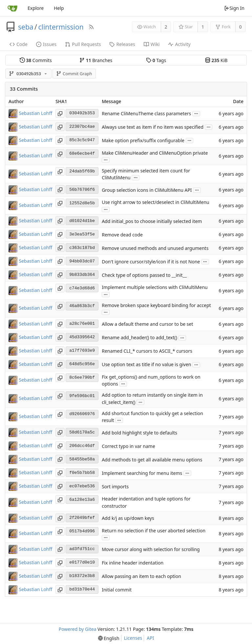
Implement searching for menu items (142, 473)
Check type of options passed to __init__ (144, 275)
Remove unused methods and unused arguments (155, 248)
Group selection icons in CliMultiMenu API (147, 190)
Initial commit (117, 590)
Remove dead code (122, 235)
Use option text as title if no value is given (146, 365)
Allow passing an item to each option (141, 577)
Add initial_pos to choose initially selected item (152, 221)
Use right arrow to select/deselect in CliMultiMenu (156, 202)
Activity (179, 44)
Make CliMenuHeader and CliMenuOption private (155, 153)
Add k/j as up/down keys (128, 518)
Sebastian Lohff (36, 113)
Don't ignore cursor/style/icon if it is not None (151, 262)
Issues (46, 44)
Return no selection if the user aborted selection (154, 531)
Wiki (152, 44)
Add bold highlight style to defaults (139, 433)
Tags (156, 60)
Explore (36, 8)
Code (19, 44)
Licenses (133, 638)
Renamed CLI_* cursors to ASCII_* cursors (147, 351)
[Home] (12, 8)
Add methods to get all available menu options (152, 460)
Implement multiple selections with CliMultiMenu (155, 288)
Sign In (234, 8)
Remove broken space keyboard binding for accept (156, 305)
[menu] (109, 638)
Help (59, 8)
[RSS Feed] (91, 27)
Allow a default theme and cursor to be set (147, 324)
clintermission (61, 27)
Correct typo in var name (128, 446)
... (196, 113)
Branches (96, 60)
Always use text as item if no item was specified (153, 127)
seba (26, 27)
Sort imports (115, 487)
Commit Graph (74, 74)
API (150, 638)
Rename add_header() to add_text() (139, 338)
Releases (122, 44)
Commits (36, 60)
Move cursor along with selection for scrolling (151, 550)
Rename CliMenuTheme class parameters (146, 113)
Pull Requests (83, 44)
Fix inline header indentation (133, 563)
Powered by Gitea (78, 629)
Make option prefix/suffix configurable (143, 140)
